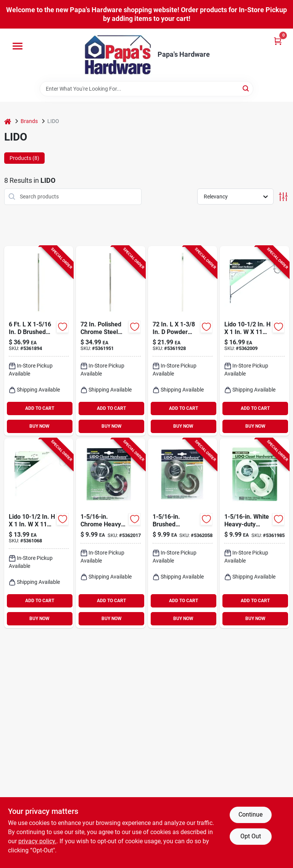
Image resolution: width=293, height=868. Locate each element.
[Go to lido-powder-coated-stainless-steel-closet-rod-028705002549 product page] (183, 341)
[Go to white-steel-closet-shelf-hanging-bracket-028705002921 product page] (39, 533)
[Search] (246, 88)
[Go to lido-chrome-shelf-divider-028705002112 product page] (254, 341)
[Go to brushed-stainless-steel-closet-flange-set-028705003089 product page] (183, 533)
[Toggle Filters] (283, 197)
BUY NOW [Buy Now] (39, 426)
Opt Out (251, 836)
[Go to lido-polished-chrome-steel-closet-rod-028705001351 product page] (111, 341)
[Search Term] (146, 89)
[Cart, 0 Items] (278, 41)
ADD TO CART (40, 408)
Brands (29, 121)
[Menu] (18, 46)
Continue (250, 814)
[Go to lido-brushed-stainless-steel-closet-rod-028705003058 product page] (39, 341)
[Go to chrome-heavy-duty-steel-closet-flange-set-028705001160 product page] (111, 533)
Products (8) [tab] (24, 158)
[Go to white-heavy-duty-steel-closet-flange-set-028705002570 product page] (254, 533)
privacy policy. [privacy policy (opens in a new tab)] (37, 841)
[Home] (8, 121)
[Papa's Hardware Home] (118, 55)
